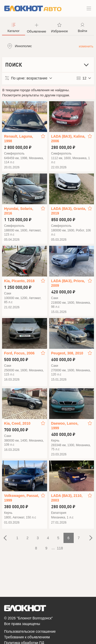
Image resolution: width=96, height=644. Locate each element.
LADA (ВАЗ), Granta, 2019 (69, 211)
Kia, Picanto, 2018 (19, 281)
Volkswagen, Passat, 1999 (22, 498)
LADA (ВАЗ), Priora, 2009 (68, 283)
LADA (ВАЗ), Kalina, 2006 (68, 139)
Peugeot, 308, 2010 (67, 353)
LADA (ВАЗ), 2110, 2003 (67, 498)
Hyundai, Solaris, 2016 (19, 211)
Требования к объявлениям (27, 637)
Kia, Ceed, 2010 (17, 423)
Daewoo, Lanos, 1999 (65, 426)
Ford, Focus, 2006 (19, 353)
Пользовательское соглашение (30, 631)
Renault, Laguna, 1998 (19, 139)
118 (60, 548)
